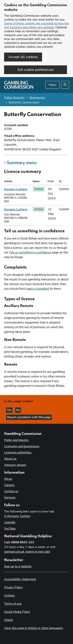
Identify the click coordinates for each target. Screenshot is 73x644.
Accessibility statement (20, 579)
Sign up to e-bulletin (18, 566)
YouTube (10, 529)
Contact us (11, 491)
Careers (9, 485)
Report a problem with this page (29, 417)
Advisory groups (15, 465)
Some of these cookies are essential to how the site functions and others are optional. (36, 25)
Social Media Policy (17, 612)
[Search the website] (65, 85)
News (8, 479)
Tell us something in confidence (30, 252)
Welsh (9, 620)
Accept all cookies (23, 57)
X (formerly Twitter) (17, 516)
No (18, 410)
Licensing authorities (18, 452)
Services (10, 498)
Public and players (16, 440)
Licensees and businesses (22, 446)
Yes (10, 410)
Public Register (14, 98)
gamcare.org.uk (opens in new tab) (27, 552)
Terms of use (13, 604)
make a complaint (37, 289)
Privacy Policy (13, 587)
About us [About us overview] (10, 459)
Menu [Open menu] (52, 85)
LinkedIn (10, 522)
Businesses (37, 98)
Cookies (9, 595)
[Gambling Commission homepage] (19, 88)
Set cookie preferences (36, 70)
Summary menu (20, 163)
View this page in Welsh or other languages (34, 628)
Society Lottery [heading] (16, 189)
